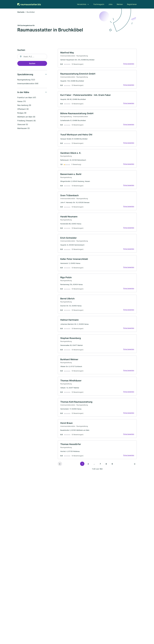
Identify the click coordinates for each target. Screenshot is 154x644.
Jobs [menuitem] (110, 4)
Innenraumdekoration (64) (28, 84)
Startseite (21, 12)
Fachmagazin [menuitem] (99, 4)
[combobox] (32, 57)
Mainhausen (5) (24, 129)
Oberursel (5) (23, 125)
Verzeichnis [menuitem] (82, 4)
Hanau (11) (22, 102)
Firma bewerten (129, 64)
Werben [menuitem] (120, 4)
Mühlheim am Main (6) (26, 117)
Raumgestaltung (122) (26, 80)
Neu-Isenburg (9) (24, 105)
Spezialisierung (25, 75)
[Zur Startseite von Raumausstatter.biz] (29, 4)
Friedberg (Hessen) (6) (27, 121)
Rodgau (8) (22, 113)
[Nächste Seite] (135, 466)
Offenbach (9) (23, 109)
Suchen (32, 64)
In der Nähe (23, 92)
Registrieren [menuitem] (132, 4)
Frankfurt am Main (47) (27, 98)
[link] (97, 58)
